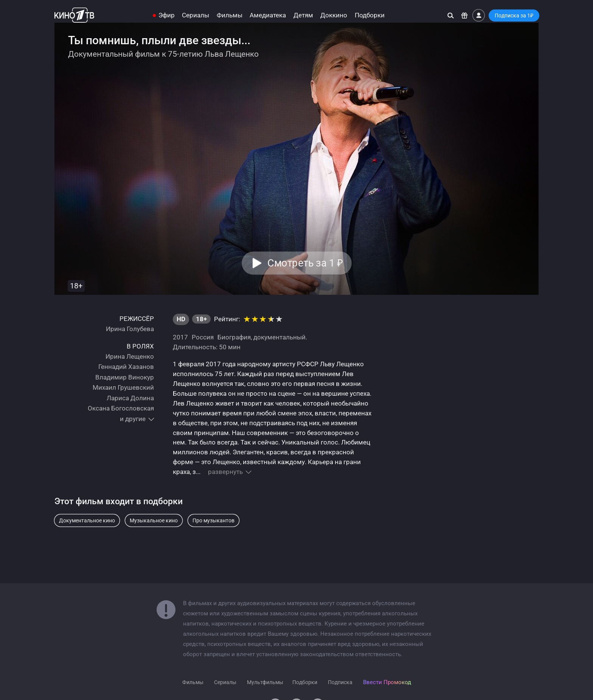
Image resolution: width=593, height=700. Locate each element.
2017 (180, 337)
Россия (203, 337)
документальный (279, 337)
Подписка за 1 (514, 15)
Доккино (334, 15)
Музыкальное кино (154, 520)
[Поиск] (451, 15)
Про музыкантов (213, 520)
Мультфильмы (265, 682)
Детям (303, 15)
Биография (234, 337)
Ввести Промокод (387, 682)
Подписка (340, 682)
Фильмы (230, 15)
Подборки (370, 15)
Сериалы (196, 15)
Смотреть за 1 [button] (305, 263)
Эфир (167, 15)
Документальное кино (87, 520)
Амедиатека (268, 15)
